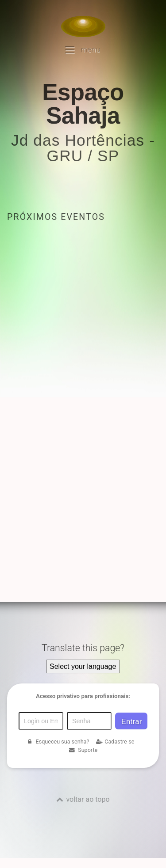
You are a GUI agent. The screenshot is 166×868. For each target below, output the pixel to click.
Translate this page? (83, 648)
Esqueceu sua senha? (58, 742)
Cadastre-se (115, 742)
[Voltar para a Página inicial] (83, 26)
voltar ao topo (88, 799)
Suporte (83, 750)
